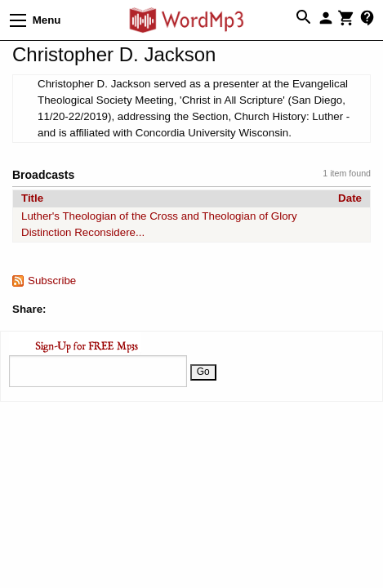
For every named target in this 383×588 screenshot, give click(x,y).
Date (350, 198)
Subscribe (52, 281)
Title (32, 198)
